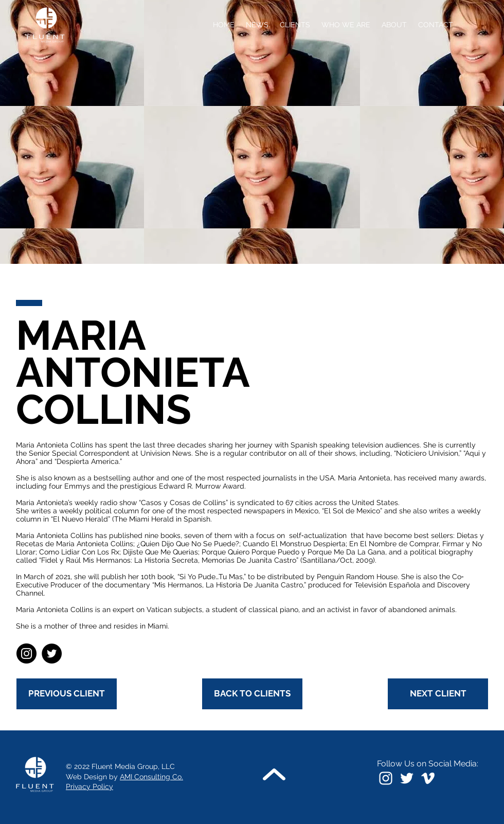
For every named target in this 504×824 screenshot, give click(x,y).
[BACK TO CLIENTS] (252, 694)
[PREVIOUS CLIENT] (67, 694)
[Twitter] (52, 653)
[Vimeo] (428, 778)
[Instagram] (26, 653)
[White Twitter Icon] (407, 778)
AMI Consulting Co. (151, 777)
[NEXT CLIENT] (438, 694)
